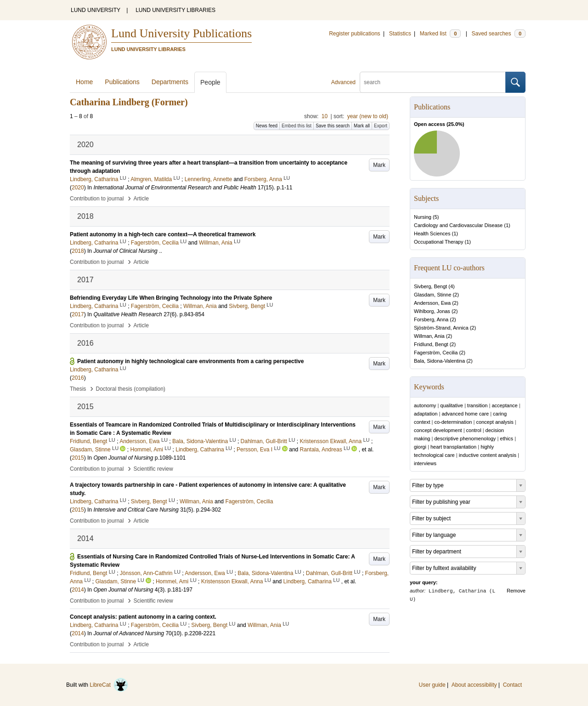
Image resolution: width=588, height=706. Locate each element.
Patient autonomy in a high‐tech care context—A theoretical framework (163, 234)
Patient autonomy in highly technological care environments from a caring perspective (190, 361)
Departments (170, 82)
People (210, 82)
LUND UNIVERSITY (96, 10)
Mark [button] (379, 165)
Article (141, 199)
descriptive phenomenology (465, 438)
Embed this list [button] (297, 126)
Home (84, 82)
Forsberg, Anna (431, 319)
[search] (433, 82)
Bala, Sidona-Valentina (439, 361)
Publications (122, 82)
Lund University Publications (181, 33)
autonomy (425, 405)
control (474, 430)
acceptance (504, 405)
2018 (78, 251)
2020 (78, 188)
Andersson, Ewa (432, 303)
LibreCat (109, 685)
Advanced (343, 82)
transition (478, 405)
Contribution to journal (97, 199)
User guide (432, 685)
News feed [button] (267, 126)
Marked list (440, 34)
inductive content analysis (488, 455)
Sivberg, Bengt (430, 286)
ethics (506, 438)
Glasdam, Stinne (433, 295)
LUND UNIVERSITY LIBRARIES (175, 10)
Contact (512, 685)
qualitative (452, 405)
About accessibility (474, 685)
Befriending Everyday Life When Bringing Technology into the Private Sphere (171, 298)
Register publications (354, 34)
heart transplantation (453, 447)
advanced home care (465, 414)
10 (325, 116)
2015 (78, 458)
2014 (78, 590)
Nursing (423, 217)
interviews (425, 463)
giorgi (420, 447)
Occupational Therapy (438, 242)
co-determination (453, 422)
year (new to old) (368, 116)
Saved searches (498, 34)
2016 (78, 378)
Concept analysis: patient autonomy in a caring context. (143, 617)
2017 (78, 314)
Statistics (400, 34)
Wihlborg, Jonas (432, 311)
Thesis (78, 389)
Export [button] (381, 126)
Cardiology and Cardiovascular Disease (458, 225)
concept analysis (495, 422)
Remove (516, 591)
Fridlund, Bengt (431, 344)
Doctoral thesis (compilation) (130, 389)
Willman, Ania (429, 336)
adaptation (426, 414)
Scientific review (153, 469)
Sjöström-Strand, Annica (441, 328)
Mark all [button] (362, 126)
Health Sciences (432, 233)
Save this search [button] (333, 126)
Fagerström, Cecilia (436, 353)
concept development (438, 430)
